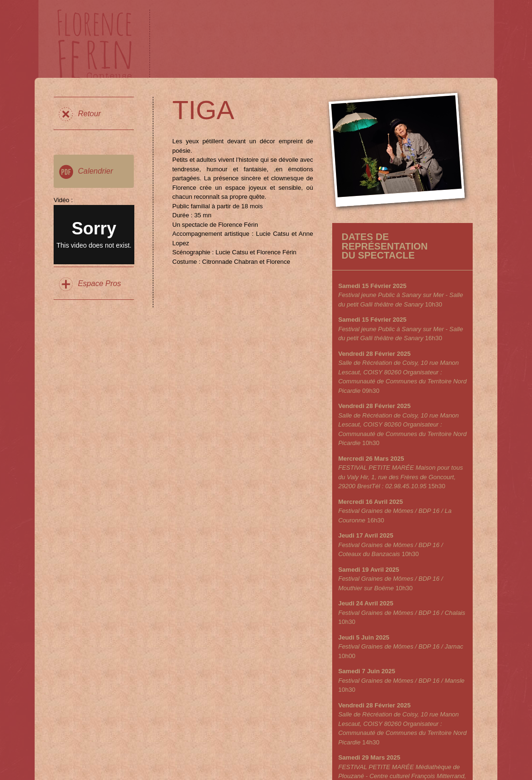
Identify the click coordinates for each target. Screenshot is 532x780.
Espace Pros (99, 283)
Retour (89, 114)
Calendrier (95, 171)
